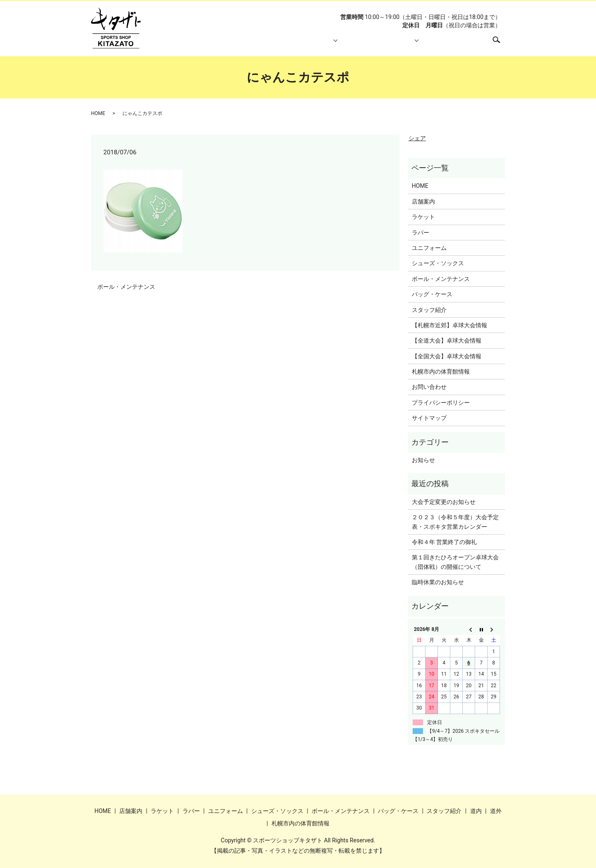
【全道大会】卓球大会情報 (447, 340)
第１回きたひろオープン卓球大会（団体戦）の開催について (455, 562)
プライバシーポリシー (441, 403)
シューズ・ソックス (438, 263)
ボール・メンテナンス (126, 287)
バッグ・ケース (432, 294)
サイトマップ (429, 418)
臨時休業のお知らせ (438, 582)
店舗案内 (253, 44)
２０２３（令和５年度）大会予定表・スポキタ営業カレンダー (455, 522)
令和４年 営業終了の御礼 (444, 542)
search (501, 43)
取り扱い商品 (299, 44)
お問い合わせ (429, 387)
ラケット (423, 217)
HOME (216, 44)
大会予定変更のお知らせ (444, 502)
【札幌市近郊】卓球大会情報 (449, 325)
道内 (476, 811)
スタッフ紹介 (348, 44)
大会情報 (395, 44)
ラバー (421, 233)
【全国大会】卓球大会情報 (447, 356)
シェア (417, 138)
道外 (496, 811)
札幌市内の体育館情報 (450, 44)
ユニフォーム (429, 248)
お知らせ (423, 460)
